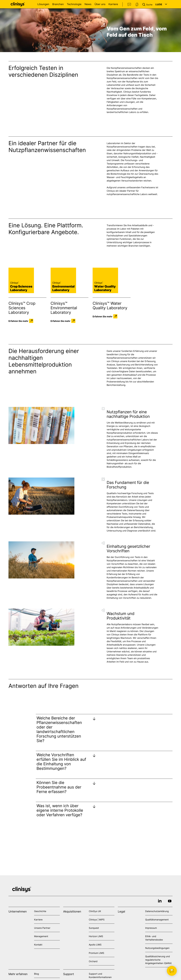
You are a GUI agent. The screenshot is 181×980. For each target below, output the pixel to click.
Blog (36, 974)
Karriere (113, 4)
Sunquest (94, 928)
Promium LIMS (96, 953)
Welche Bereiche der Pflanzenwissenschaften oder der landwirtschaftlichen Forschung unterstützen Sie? (59, 729)
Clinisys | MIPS (97, 920)
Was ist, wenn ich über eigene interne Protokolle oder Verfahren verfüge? (60, 810)
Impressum (151, 928)
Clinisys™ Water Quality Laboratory (110, 306)
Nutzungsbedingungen (157, 948)
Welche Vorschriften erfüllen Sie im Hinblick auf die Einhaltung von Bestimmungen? (61, 762)
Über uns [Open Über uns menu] (100, 4)
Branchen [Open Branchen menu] (58, 4)
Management (41, 936)
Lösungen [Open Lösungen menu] (43, 4)
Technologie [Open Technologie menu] (74, 4)
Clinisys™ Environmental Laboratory (64, 308)
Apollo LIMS (95, 945)
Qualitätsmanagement (157, 920)
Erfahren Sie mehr (18, 321)
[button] (148, 4)
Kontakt (129, 5)
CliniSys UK (95, 911)
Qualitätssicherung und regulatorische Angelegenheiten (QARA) (158, 960)
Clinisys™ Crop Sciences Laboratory (22, 308)
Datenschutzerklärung (157, 911)
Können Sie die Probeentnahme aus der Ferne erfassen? (59, 787)
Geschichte (40, 911)
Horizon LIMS (96, 936)
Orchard (93, 961)
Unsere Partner (42, 928)
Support (137, 5)
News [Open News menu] (88, 4)
